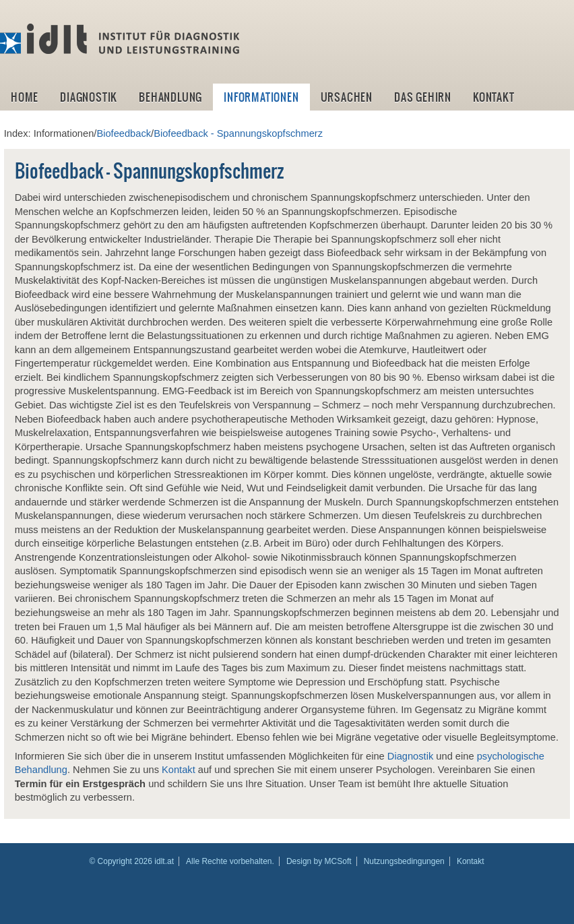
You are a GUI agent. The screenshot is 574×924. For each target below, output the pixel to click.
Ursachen (347, 97)
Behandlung (170, 97)
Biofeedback (124, 133)
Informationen (261, 97)
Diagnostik (89, 97)
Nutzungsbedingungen (404, 861)
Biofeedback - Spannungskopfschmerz (238, 133)
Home (25, 97)
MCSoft (338, 861)
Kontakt (494, 97)
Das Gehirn (423, 97)
